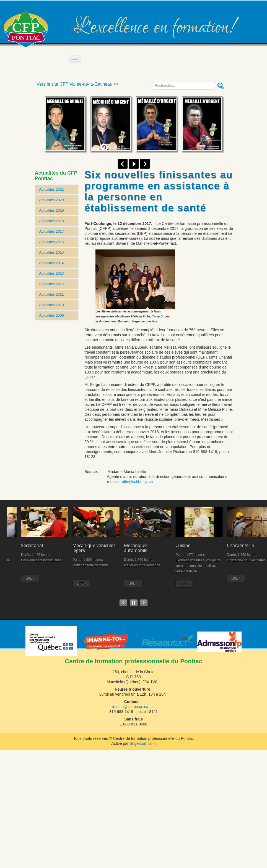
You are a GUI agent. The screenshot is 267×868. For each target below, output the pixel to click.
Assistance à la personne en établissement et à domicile (209, 543)
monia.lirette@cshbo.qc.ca (130, 482)
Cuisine (127, 536)
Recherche (151, 82)
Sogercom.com (142, 743)
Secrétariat (18, 536)
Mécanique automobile (94, 538)
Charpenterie (170, 536)
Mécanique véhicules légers (61, 538)
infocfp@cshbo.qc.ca (130, 707)
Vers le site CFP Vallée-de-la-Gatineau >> (78, 84)
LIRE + (16, 574)
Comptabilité (245, 536)
